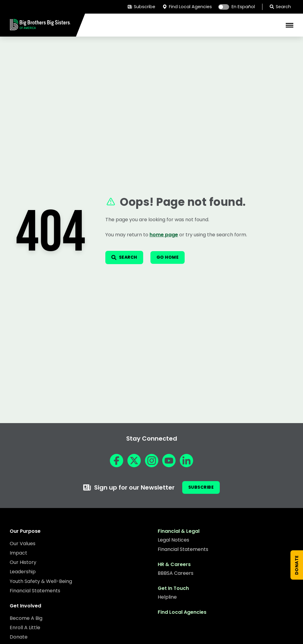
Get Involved (25, 606)
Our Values (23, 544)
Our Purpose (25, 531)
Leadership (23, 572)
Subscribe (142, 7)
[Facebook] (117, 461)
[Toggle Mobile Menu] (290, 25)
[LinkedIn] (186, 461)
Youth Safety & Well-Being (41, 581)
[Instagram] (152, 461)
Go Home (168, 257)
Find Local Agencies (187, 7)
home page (164, 235)
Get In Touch (173, 588)
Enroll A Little (25, 628)
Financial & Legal (179, 531)
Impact (18, 553)
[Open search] (124, 257)
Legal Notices (173, 540)
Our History (23, 562)
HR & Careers (174, 564)
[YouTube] (169, 461)
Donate (19, 637)
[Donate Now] (297, 565)
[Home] (40, 28)
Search (280, 7)
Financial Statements (35, 591)
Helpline (167, 597)
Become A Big (26, 618)
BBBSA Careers (176, 573)
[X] (134, 461)
